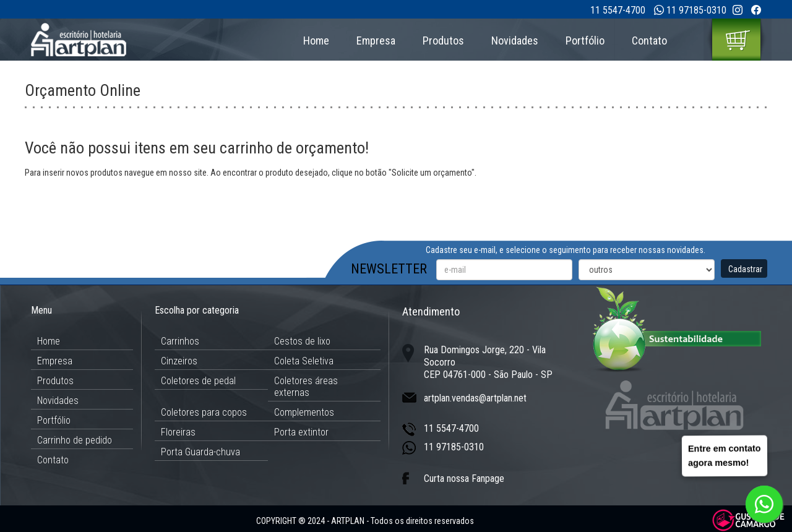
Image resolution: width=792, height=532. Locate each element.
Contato (649, 41)
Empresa (376, 41)
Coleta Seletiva (304, 361)
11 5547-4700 (618, 10)
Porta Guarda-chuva (200, 452)
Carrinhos (180, 341)
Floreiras (178, 432)
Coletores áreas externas (306, 387)
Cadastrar (745, 269)
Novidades (515, 41)
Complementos (304, 412)
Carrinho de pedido (75, 440)
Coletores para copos (204, 412)
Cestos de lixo (302, 341)
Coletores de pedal (198, 381)
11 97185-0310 (696, 10)
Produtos (443, 41)
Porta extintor (301, 432)
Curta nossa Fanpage (464, 478)
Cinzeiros (179, 361)
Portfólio (585, 41)
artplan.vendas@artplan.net (475, 398)
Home (316, 41)
